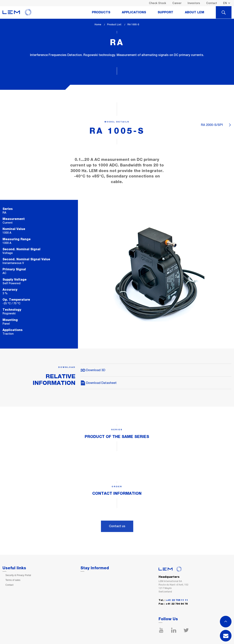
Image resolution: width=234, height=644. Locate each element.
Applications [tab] (134, 12)
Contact (212, 3)
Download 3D (93, 370)
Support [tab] (165, 12)
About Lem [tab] (195, 12)
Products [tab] (101, 12)
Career (177, 3)
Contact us (117, 526)
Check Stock (158, 3)
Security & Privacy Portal (18, 575)
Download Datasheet (99, 383)
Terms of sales (13, 580)
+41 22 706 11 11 (177, 600)
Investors (194, 3)
